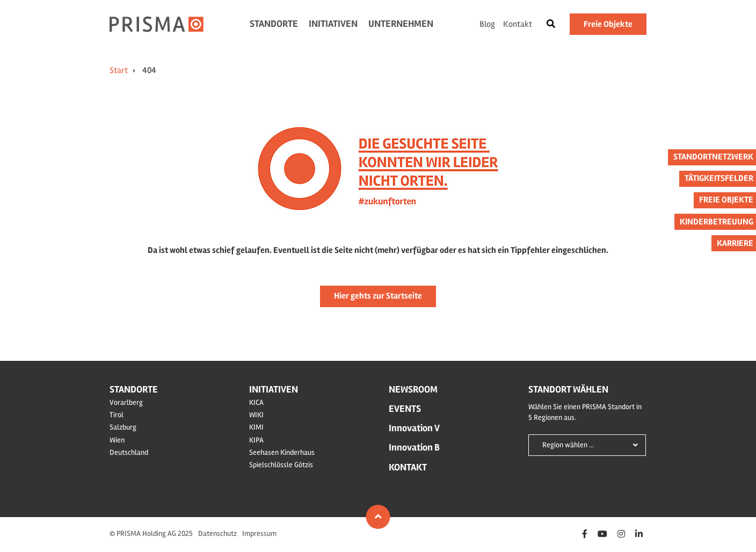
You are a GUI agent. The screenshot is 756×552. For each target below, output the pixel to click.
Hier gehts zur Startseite (378, 296)
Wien (117, 440)
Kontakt (518, 24)
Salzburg (123, 427)
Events (405, 409)
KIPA (256, 440)
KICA (256, 402)
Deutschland (129, 452)
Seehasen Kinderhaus (282, 452)
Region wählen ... (568, 445)
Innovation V (414, 428)
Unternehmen (401, 24)
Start (119, 70)
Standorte (274, 24)
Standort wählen (568, 389)
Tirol (117, 415)
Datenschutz (217, 533)
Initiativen (333, 24)
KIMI (256, 427)
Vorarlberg (126, 402)
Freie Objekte (608, 24)
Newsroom (413, 389)
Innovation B (414, 447)
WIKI (256, 415)
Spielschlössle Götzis (281, 465)
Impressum (259, 533)
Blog (487, 24)
